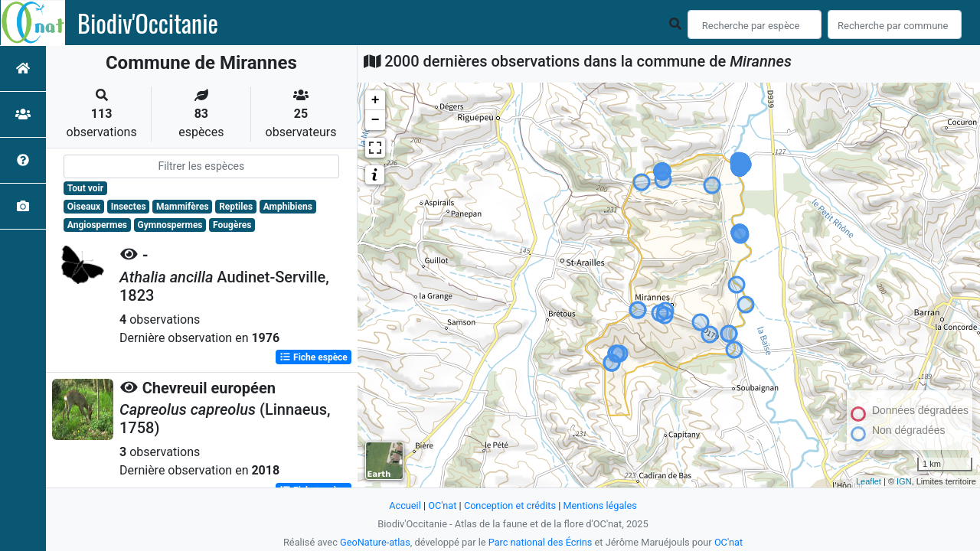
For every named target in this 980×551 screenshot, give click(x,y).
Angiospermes (97, 225)
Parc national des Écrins (540, 542)
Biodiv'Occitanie (148, 23)
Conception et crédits (510, 505)
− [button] (376, 120)
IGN (904, 481)
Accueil (404, 505)
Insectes (129, 207)
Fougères (232, 225)
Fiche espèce (314, 357)
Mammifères (182, 207)
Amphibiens (288, 207)
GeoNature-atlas (375, 542)
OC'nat (441, 505)
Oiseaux (84, 207)
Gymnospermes (170, 225)
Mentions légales (601, 505)
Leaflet (869, 481)
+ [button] (376, 100)
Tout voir (85, 188)
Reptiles (236, 207)
